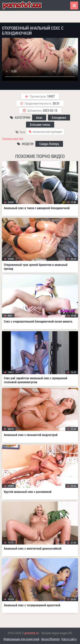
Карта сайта (69, 639)
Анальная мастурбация (47, 132)
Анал (39, 117)
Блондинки (59, 117)
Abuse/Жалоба (50, 639)
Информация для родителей (21, 639)
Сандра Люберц (49, 144)
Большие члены (40, 125)
